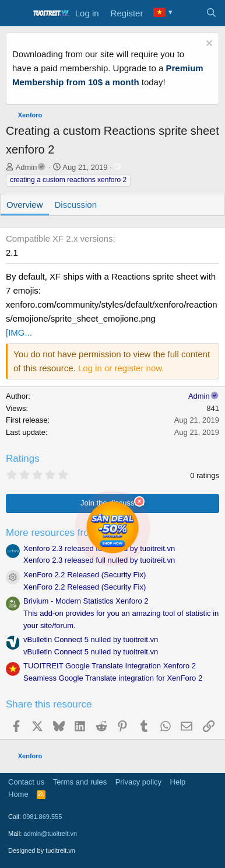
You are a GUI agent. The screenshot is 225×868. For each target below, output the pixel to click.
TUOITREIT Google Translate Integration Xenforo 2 (110, 666)
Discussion (76, 205)
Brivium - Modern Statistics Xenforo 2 (86, 601)
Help (178, 782)
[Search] (211, 13)
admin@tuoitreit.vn (50, 834)
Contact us (26, 782)
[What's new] (188, 13)
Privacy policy (138, 782)
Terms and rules (80, 782)
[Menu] (16, 13)
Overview (25, 205)
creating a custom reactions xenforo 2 (68, 180)
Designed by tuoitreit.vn (42, 850)
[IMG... (19, 332)
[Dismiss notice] (208, 45)
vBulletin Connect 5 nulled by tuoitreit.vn (91, 639)
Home (18, 794)
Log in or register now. (121, 368)
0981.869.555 (42, 817)
